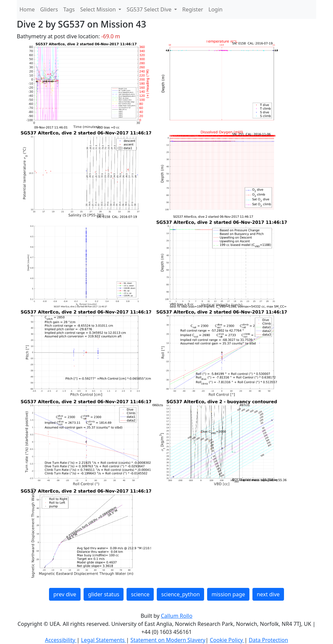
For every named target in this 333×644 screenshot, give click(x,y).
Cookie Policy (227, 640)
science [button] (140, 594)
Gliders (49, 9)
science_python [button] (180, 594)
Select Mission (99, 9)
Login (216, 9)
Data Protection (268, 640)
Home (27, 9)
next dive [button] (268, 594)
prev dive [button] (65, 594)
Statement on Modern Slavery (168, 640)
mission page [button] (228, 594)
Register (193, 9)
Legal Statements (103, 640)
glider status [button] (104, 594)
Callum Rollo (177, 616)
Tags (69, 9)
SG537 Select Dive (150, 9)
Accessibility (61, 640)
